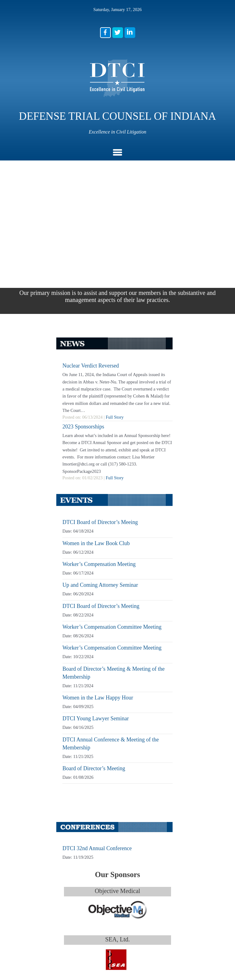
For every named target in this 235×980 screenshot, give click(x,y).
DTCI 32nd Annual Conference (97, 680)
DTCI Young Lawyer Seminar (96, 551)
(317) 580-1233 (90, 898)
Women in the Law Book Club (96, 375)
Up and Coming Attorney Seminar (100, 417)
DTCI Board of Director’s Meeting (101, 438)
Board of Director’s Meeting (94, 601)
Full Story (115, 249)
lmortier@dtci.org (93, 926)
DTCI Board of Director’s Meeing (100, 354)
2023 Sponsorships (83, 259)
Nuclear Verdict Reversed (91, 198)
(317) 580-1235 (86, 905)
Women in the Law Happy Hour (98, 530)
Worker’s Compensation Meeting (99, 396)
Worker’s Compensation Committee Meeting (112, 459)
